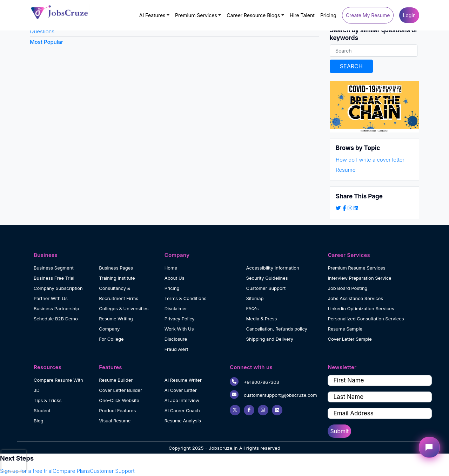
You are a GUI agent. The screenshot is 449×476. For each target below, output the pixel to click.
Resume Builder (116, 380)
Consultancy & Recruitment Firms (119, 293)
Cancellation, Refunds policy (277, 329)
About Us (175, 278)
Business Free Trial (54, 278)
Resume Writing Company (116, 324)
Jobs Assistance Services (355, 298)
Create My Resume (368, 15)
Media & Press (262, 319)
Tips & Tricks (48, 400)
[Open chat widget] (429, 447)
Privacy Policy (180, 319)
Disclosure (176, 339)
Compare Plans (71, 471)
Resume (346, 170)
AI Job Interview (182, 400)
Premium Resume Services (356, 268)
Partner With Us (51, 298)
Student (42, 410)
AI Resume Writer (183, 380)
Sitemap (255, 298)
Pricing (328, 15)
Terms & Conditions (186, 298)
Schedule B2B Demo (56, 319)
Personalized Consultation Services (366, 319)
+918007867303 (254, 382)
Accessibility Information (273, 268)
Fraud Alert (176, 349)
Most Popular (46, 42)
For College (111, 339)
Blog (38, 421)
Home (171, 268)
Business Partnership (56, 308)
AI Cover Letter (181, 390)
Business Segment (54, 268)
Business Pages (116, 268)
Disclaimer (176, 308)
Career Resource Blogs (253, 15)
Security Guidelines (267, 278)
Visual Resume (115, 421)
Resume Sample (345, 329)
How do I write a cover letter (370, 160)
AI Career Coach (182, 410)
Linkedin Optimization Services (361, 308)
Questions (42, 31)
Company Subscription (58, 288)
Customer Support (266, 288)
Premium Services (196, 15)
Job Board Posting (347, 288)
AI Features (152, 15)
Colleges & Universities (124, 308)
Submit (339, 431)
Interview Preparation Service (359, 278)
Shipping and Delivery (270, 339)
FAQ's (253, 308)
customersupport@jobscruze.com (273, 395)
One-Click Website (119, 400)
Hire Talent (302, 15)
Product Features (117, 410)
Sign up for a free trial (26, 471)
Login (409, 15)
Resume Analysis (183, 421)
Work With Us (179, 329)
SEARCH (351, 66)
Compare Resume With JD (58, 385)
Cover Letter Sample (350, 339)
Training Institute (117, 278)
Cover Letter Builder (120, 390)
